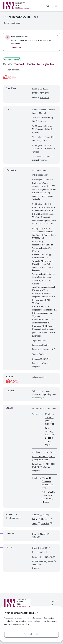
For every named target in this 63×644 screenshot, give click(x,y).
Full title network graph (44, 409)
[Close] (59, 610)
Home (7, 23)
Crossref (36, 515)
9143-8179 (45, 97)
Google (43, 534)
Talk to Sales (16, 47)
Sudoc (35, 523)
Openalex (45, 519)
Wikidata (45, 523)
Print (46, 175)
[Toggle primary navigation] (56, 6)
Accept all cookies (31, 634)
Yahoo (35, 537)
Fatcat (35, 519)
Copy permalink (12, 70)
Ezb (45, 515)
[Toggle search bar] (48, 6)
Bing (34, 534)
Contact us (54, 603)
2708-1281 (45, 93)
